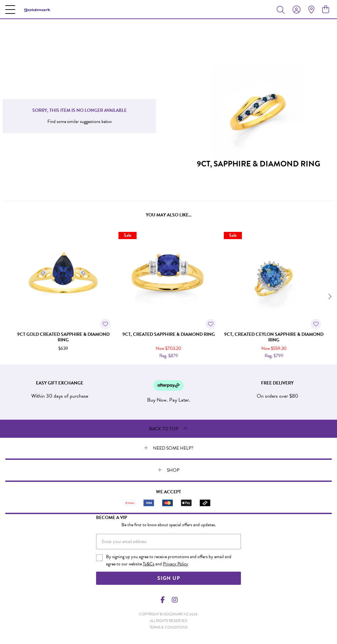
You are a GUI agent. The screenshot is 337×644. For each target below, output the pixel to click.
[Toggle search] (282, 10)
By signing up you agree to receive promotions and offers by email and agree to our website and (169, 560)
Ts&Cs (149, 564)
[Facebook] (163, 600)
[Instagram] (174, 600)
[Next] (329, 297)
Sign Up (169, 578)
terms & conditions (168, 627)
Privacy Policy (176, 564)
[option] (63, 296)
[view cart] (326, 10)
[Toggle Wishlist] (105, 324)
